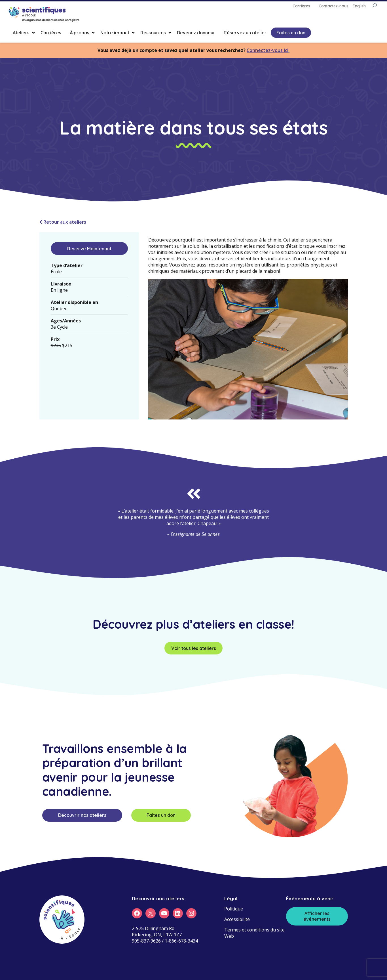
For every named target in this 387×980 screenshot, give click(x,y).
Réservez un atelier (245, 33)
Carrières (51, 33)
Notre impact (115, 33)
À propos (80, 33)
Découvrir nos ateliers (82, 815)
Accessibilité (237, 919)
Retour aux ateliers (63, 222)
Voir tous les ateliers (194, 648)
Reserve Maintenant (89, 249)
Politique (234, 909)
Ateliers (21, 33)
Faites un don (291, 33)
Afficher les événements (317, 916)
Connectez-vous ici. (268, 50)
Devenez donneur (196, 33)
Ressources (153, 33)
